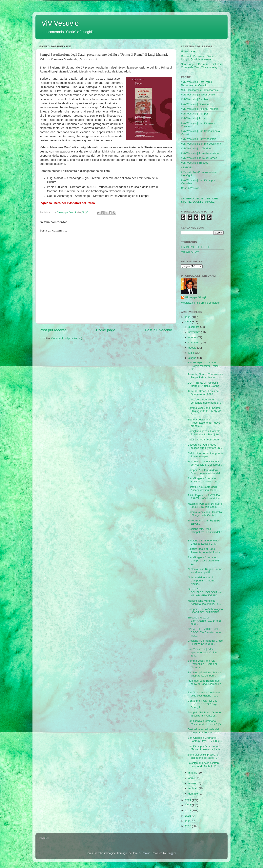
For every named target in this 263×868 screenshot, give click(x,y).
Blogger (171, 853)
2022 (189, 810)
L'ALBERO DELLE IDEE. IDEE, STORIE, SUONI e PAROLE (200, 200)
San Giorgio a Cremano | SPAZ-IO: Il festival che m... (206, 480)
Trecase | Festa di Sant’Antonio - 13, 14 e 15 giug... (205, 621)
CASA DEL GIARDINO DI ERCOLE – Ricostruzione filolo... (204, 632)
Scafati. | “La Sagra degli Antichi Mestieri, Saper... (204, 488)
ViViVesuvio (60, 23)
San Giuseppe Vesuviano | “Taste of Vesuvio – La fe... (205, 748)
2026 (189, 317)
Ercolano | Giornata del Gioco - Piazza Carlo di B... (205, 642)
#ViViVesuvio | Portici (194, 118)
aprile (192, 778)
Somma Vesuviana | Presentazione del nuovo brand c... (204, 423)
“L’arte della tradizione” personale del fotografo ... (204, 401)
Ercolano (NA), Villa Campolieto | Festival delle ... (205, 532)
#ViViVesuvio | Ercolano (195, 99)
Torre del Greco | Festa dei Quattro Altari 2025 (204, 393)
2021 (189, 816)
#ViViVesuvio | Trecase (195, 163)
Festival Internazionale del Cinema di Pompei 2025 (203, 731)
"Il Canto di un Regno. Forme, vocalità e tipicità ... (205, 571)
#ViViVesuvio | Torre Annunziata (200, 153)
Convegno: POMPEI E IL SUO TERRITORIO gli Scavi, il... (202, 704)
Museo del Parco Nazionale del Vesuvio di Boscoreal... (205, 463)
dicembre (194, 327)
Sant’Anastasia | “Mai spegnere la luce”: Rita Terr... (203, 652)
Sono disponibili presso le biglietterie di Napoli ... (203, 756)
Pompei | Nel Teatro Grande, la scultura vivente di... (205, 714)
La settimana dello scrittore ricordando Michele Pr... (204, 765)
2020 (189, 821)
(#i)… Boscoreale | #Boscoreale (200, 90)
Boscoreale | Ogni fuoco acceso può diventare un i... (206, 446)
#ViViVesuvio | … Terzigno (197, 148)
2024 (189, 800)
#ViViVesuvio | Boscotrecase (198, 95)
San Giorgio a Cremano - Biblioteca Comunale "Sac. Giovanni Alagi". (202, 66)
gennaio (193, 794)
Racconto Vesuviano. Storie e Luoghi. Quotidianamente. (199, 58)
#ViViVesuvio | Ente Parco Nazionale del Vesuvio (196, 83)
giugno (193, 358)
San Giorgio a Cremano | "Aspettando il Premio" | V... (205, 723)
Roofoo (146, 853)
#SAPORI (187, 167)
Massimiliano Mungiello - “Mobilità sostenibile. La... (204, 602)
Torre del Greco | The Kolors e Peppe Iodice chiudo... (206, 376)
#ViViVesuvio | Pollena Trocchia (200, 109)
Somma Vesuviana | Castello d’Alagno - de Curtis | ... (205, 514)
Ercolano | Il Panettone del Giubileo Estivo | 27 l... (203, 542)
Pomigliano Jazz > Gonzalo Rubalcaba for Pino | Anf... (205, 433)
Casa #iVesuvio (190, 188)
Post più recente (53, 330)
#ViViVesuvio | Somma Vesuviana (201, 144)
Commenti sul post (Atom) (67, 338)
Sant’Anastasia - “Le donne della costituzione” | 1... (204, 694)
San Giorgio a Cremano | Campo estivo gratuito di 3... (204, 561)
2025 (189, 322)
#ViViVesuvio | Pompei (194, 114)
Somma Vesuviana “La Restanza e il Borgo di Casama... (202, 664)
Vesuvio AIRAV (190, 252)
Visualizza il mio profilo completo (200, 303)
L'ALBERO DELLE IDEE (196, 247)
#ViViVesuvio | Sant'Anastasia (199, 139)
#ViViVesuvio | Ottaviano (196, 104)
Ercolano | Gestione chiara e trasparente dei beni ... (205, 674)
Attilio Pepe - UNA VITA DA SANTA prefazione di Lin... (205, 497)
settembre (195, 343)
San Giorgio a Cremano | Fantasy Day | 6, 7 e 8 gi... (205, 739)
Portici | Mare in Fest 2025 (203, 440)
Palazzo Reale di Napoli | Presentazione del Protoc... (205, 550)
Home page (106, 330)
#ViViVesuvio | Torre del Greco (199, 158)
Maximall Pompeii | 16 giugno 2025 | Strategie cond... (205, 505)
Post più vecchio (158, 330)
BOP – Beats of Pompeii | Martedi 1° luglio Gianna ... (205, 384)
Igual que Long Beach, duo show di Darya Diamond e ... (205, 684)
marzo (192, 783)
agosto (193, 348)
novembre (195, 332)
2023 (189, 805)
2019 (189, 826)
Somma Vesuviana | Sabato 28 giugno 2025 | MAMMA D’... (205, 411)
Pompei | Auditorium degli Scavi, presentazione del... (205, 472)
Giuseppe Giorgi (195, 297)
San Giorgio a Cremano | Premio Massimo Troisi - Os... (204, 366)
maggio (193, 773)
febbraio (194, 788)
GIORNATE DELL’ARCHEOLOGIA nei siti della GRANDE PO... (205, 592)
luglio (192, 353)
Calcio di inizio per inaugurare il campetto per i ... (205, 455)
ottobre (193, 337)
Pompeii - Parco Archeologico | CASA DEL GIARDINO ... (205, 611)
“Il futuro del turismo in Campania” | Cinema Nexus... (202, 581)
